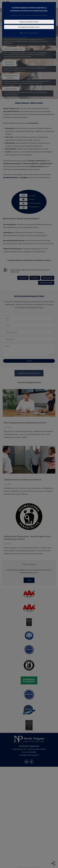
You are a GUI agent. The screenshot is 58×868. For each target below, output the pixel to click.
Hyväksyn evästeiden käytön (29, 22)
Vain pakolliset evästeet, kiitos (29, 27)
